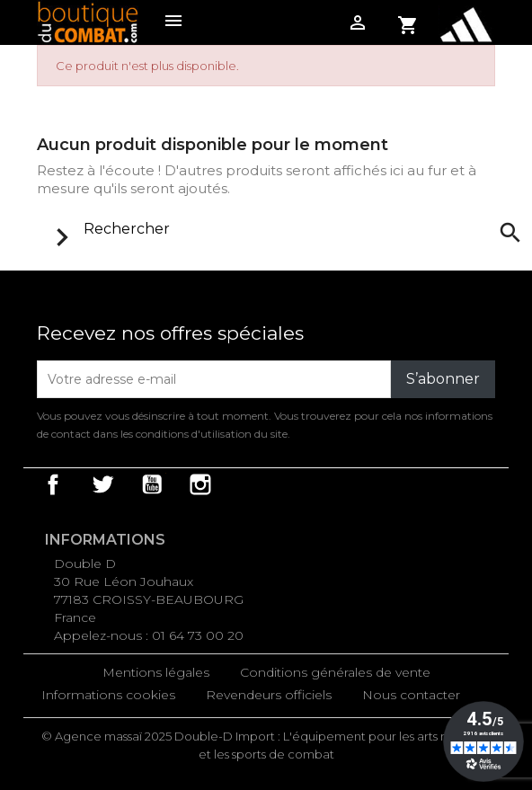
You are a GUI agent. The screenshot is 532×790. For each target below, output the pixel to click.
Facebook (53, 484)
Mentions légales (156, 672)
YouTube (152, 484)
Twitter (102, 484)
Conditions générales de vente (335, 672)
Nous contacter (411, 695)
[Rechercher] (283, 229)
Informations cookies (108, 695)
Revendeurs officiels (269, 695)
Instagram (200, 484)
